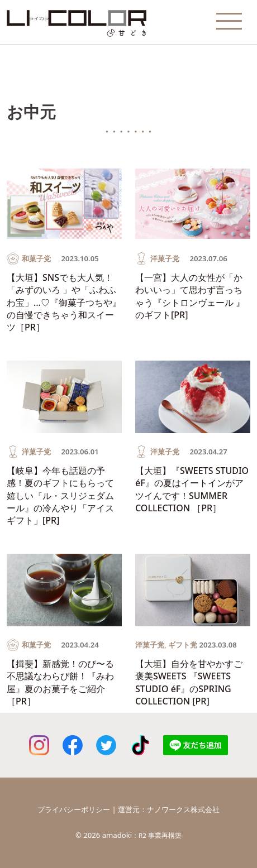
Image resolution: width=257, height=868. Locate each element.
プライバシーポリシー (74, 809)
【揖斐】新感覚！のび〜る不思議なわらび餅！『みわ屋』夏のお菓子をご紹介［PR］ (60, 682)
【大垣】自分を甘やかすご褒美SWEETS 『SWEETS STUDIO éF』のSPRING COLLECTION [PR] (189, 682)
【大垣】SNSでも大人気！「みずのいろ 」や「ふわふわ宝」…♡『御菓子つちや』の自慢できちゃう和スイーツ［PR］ (64, 303)
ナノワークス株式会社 (183, 809)
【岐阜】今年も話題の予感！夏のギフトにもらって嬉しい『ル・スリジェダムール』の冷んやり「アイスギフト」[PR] (60, 496)
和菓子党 (36, 258)
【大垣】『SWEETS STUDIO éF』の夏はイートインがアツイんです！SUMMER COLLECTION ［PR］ (192, 489)
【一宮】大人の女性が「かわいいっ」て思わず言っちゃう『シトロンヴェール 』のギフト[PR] (190, 296)
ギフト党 (183, 645)
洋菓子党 (165, 258)
